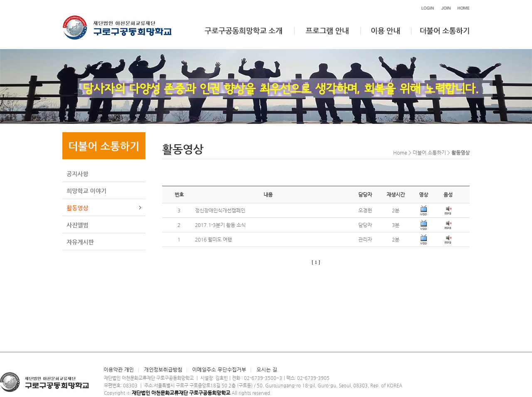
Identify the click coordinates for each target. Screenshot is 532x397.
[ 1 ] (316, 262)
